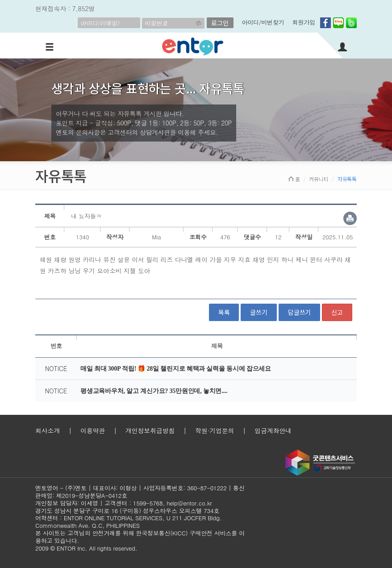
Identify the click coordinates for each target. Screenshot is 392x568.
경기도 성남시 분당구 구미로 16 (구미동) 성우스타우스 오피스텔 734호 (127, 511)
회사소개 (48, 430)
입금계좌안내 (273, 430)
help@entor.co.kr (189, 503)
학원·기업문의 (215, 430)
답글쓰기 (299, 312)
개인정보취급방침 (150, 430)
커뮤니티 (319, 179)
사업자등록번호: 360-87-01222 (185, 488)
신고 (337, 312)
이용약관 (93, 430)
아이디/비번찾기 (263, 22)
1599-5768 (148, 503)
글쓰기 (259, 312)
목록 (224, 312)
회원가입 (304, 22)
